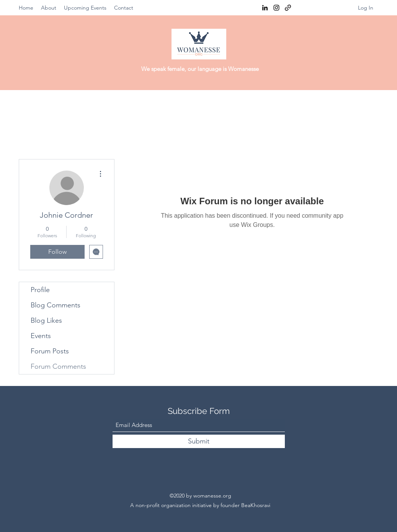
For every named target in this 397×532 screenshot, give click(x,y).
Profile (40, 290)
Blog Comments (56, 305)
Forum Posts (50, 351)
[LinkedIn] (265, 8)
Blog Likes (46, 320)
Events (41, 336)
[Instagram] (276, 8)
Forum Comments (58, 366)
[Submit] (199, 441)
